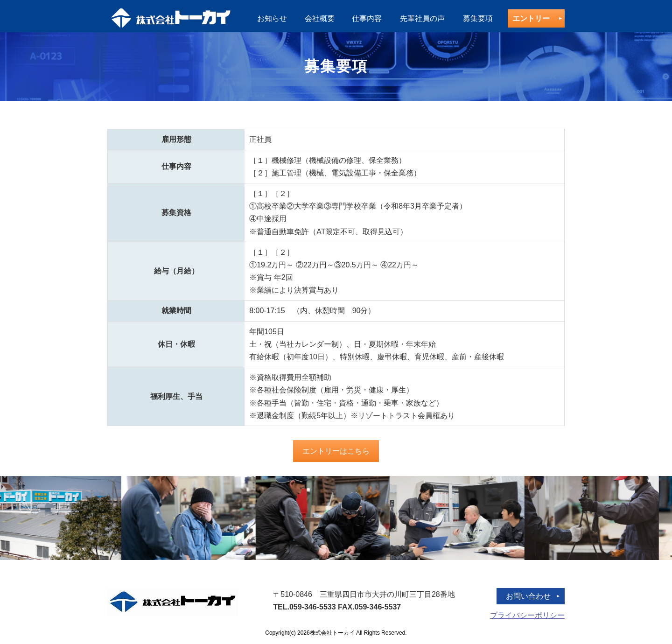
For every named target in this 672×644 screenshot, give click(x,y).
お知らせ (272, 18)
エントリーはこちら (336, 451)
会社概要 (320, 18)
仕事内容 (367, 18)
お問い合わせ (528, 596)
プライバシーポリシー (527, 615)
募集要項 (478, 18)
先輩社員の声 (422, 18)
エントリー (531, 18)
